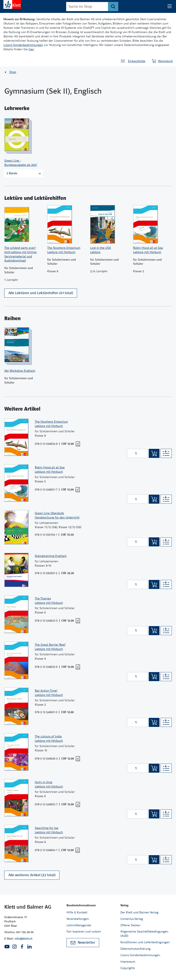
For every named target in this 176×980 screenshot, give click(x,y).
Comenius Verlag (132, 919)
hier (31, 49)
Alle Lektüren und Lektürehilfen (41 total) (41, 295)
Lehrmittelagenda (79, 925)
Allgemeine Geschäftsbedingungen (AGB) (144, 934)
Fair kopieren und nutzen (84, 931)
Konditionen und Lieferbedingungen (145, 942)
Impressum (128, 962)
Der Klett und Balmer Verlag (139, 912)
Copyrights (128, 968)
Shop (13, 72)
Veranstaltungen (78, 919)
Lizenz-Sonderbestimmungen (23, 45)
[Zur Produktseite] (22, 135)
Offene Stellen (130, 925)
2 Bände (24, 173)
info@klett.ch (24, 939)
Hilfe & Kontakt (77, 912)
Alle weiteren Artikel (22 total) (32, 877)
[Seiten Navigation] (170, 6)
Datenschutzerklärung (135, 949)
